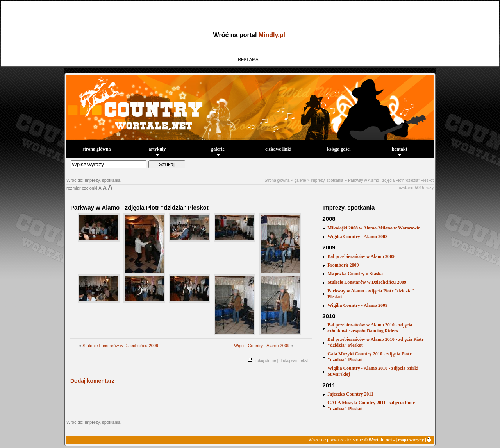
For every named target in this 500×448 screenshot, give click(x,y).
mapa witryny (411, 440)
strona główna (96, 149)
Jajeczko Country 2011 (350, 394)
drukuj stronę (265, 361)
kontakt (399, 151)
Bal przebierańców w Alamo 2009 (361, 256)
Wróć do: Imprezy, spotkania (93, 180)
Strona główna (277, 180)
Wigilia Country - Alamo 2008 (357, 237)
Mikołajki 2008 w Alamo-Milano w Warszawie (374, 228)
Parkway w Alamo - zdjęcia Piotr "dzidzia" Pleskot (391, 180)
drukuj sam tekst (294, 361)
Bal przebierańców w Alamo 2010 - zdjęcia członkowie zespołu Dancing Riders (370, 328)
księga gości (339, 149)
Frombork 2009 (343, 265)
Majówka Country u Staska (355, 274)
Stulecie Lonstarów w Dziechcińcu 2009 (120, 346)
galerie (218, 151)
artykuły (157, 151)
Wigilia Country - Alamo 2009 (262, 346)
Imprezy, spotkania (327, 180)
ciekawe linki (278, 149)
